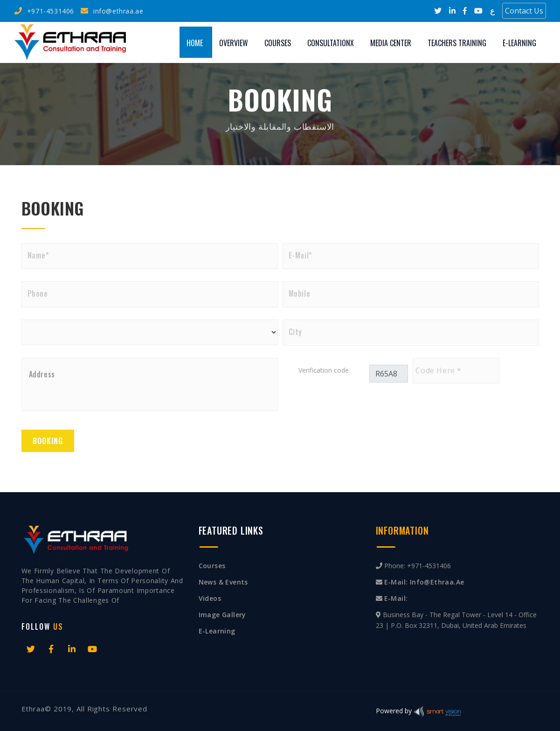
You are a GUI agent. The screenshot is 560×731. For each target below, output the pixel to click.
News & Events (223, 582)
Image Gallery (222, 615)
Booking (48, 441)
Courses (278, 43)
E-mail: (396, 598)
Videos (210, 598)
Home (195, 43)
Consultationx (331, 43)
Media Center (391, 43)
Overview (234, 43)
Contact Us (524, 11)
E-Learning (519, 43)
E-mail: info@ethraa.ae (424, 582)
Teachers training (457, 43)
